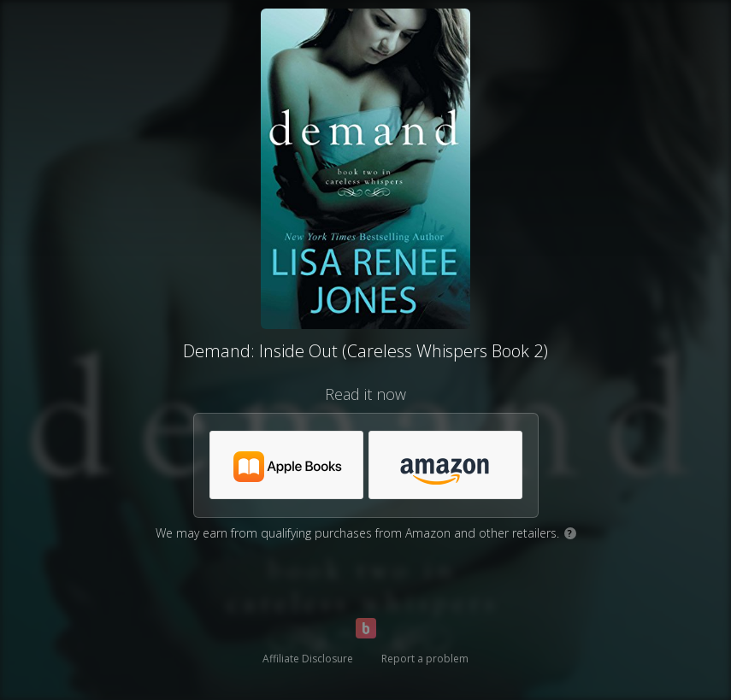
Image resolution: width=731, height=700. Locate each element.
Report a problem (425, 659)
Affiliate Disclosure (308, 659)
